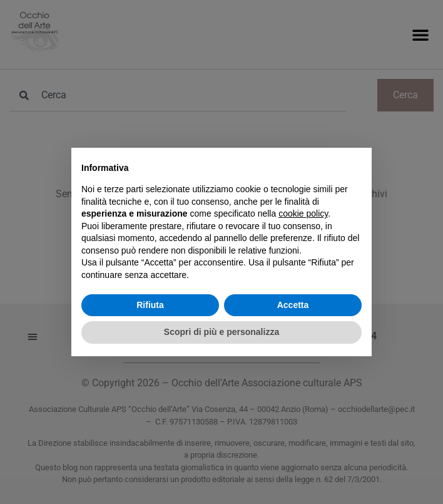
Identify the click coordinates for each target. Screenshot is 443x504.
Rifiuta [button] (150, 305)
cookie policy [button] (303, 213)
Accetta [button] (293, 305)
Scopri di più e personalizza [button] (221, 332)
